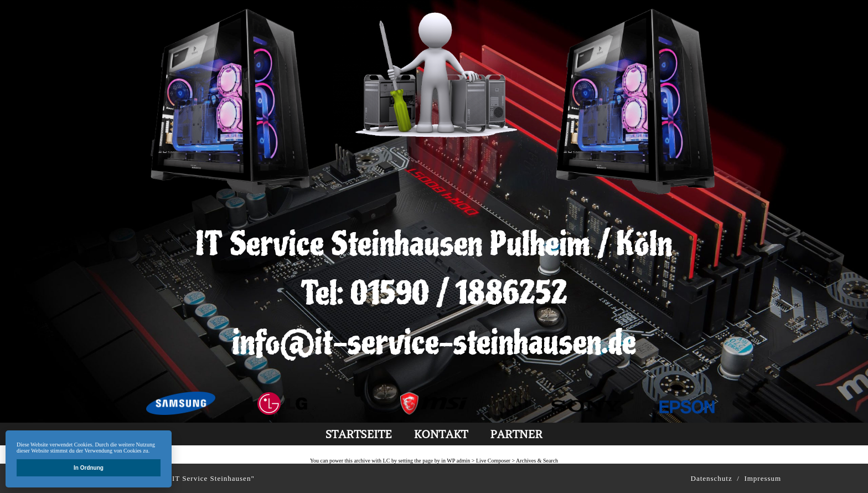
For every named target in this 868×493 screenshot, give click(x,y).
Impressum (763, 478)
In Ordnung (89, 468)
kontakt (441, 434)
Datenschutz (712, 478)
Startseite (359, 434)
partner (516, 434)
